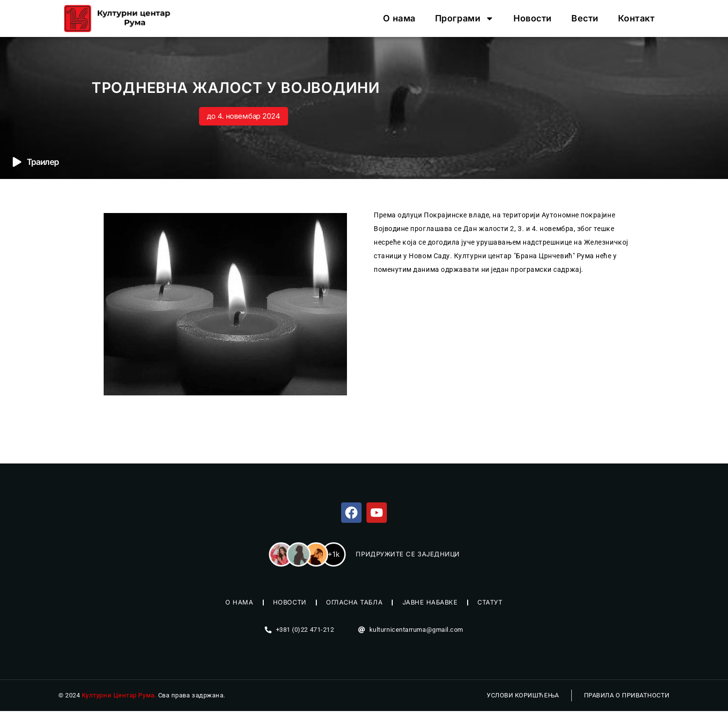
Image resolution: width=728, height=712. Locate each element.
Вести (585, 18)
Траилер (43, 162)
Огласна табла (354, 603)
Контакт (637, 18)
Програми (464, 18)
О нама (399, 18)
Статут (493, 603)
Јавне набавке (432, 603)
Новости (533, 18)
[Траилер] (17, 162)
